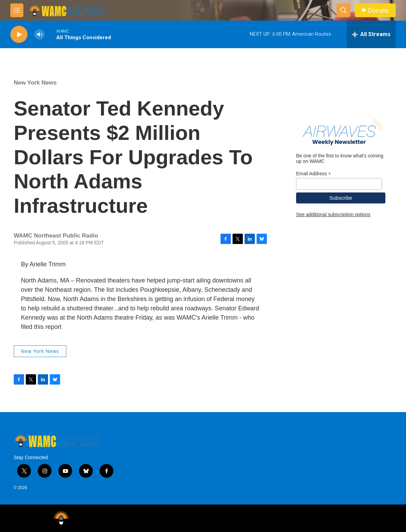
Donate (378, 10)
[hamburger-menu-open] (17, 10)
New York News (35, 83)
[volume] (40, 35)
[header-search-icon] (343, 10)
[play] (19, 35)
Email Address (314, 174)
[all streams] (371, 34)
